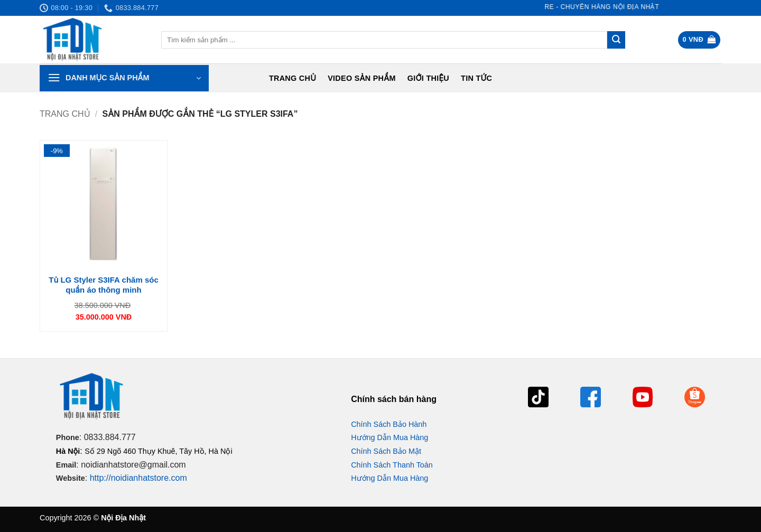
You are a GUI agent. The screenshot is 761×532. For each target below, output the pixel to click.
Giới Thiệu (428, 78)
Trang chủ (293, 78)
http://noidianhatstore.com (138, 478)
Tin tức (476, 78)
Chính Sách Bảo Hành (389, 424)
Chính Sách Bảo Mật (386, 451)
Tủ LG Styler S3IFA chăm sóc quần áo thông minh (104, 285)
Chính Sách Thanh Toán (392, 465)
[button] (699, 40)
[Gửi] (616, 40)
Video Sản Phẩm (362, 78)
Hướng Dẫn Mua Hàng (389, 437)
